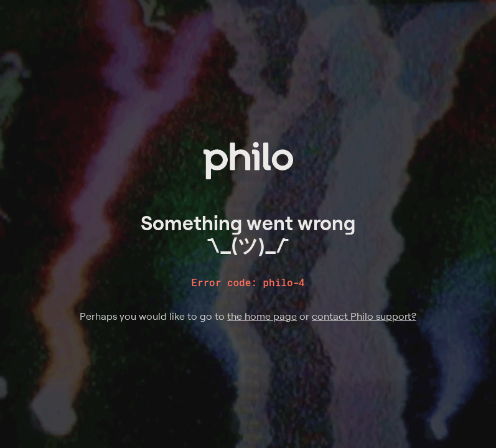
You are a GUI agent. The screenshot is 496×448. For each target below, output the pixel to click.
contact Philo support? (364, 316)
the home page (262, 316)
